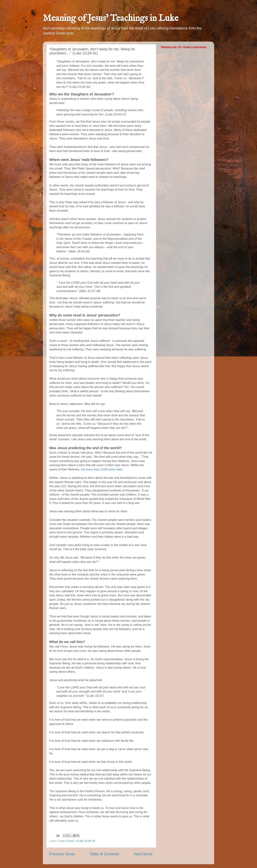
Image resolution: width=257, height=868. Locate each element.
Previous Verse (62, 854)
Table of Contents (104, 854)
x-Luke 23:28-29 (85, 841)
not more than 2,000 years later (102, 469)
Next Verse (143, 854)
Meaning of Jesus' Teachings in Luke (111, 18)
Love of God (66, 841)
